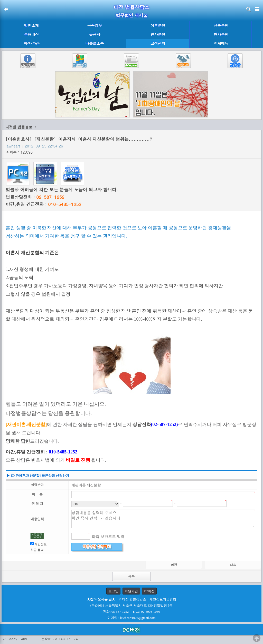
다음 (233, 565)
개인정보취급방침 (163, 599)
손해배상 (32, 34)
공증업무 (95, 25)
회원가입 (131, 591)
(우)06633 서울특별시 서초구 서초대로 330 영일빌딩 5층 (132, 605)
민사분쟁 (158, 34)
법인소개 (32, 25)
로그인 (113, 591)
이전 (174, 565)
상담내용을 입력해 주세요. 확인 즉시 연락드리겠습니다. (163, 519)
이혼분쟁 (158, 25)
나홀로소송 (95, 43)
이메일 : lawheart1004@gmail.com (131, 618)
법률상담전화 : (35, 197)
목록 (131, 576)
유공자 (95, 34)
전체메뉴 (221, 43)
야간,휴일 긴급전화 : (43, 204)
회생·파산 (31, 43)
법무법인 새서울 (131, 15)
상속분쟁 (221, 25)
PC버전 (149, 591)
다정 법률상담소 (132, 7)
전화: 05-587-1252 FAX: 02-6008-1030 (131, 612)
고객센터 (158, 43)
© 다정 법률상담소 (132, 599)
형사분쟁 (221, 34)
